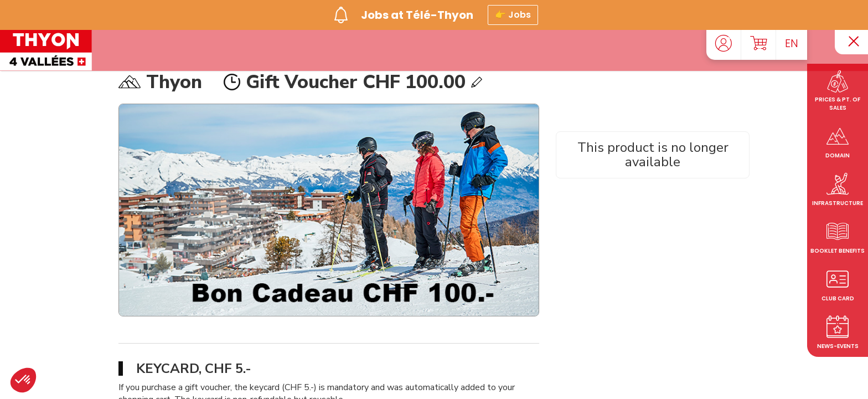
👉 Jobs (513, 13)
